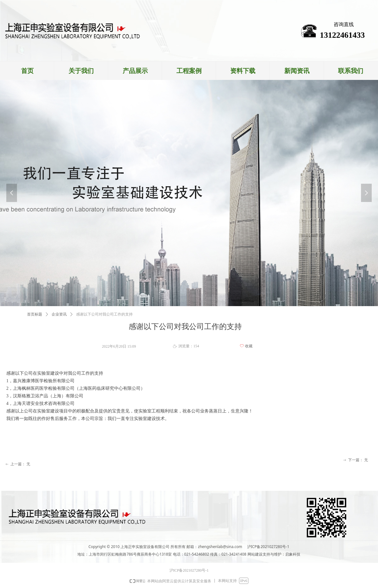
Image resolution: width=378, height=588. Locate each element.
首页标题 (35, 314)
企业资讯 (59, 314)
